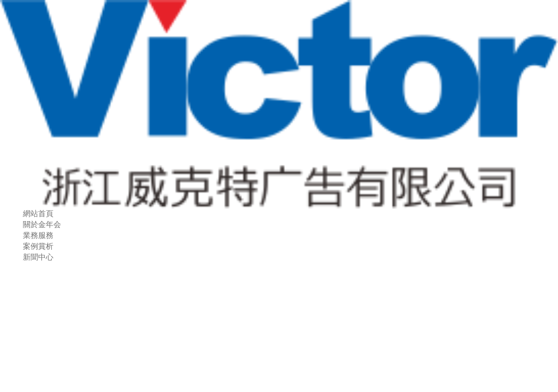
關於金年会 (42, 225)
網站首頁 (38, 214)
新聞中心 (38, 257)
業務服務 (38, 235)
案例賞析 (38, 246)
